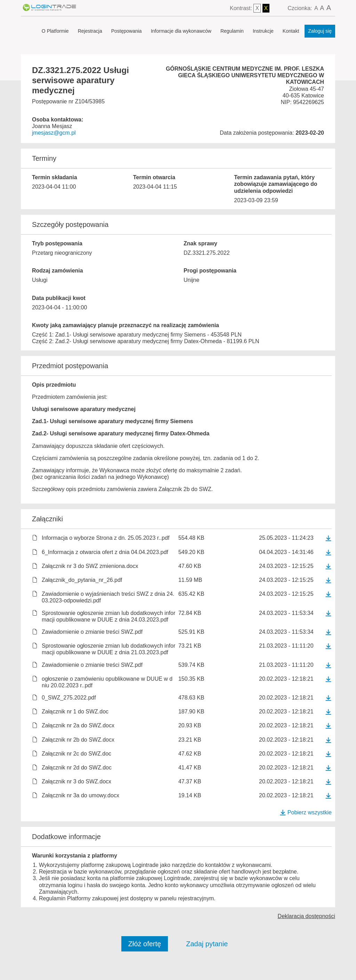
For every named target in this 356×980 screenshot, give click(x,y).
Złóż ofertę (145, 944)
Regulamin (232, 31)
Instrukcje (263, 31)
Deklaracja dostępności (306, 916)
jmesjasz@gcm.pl (54, 133)
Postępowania (127, 31)
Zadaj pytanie (207, 944)
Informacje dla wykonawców (181, 31)
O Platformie (55, 31)
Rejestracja (90, 31)
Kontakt (291, 31)
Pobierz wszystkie (306, 812)
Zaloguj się (320, 31)
